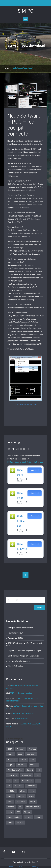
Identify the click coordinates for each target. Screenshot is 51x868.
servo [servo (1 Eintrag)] (10, 801)
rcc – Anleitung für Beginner (19, 661)
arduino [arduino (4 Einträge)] (11, 754)
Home (6, 68)
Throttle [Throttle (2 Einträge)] (27, 812)
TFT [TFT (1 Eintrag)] (18, 812)
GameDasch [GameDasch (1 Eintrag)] (12, 775)
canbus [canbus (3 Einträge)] (24, 759)
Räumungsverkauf (15, 633)
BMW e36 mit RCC (22, 719)
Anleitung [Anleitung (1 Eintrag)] (32, 749)
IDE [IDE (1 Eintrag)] (16, 780)
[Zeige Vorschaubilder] (26, 405)
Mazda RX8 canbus (16, 666)
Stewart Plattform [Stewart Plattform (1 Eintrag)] (33, 807)
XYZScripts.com (37, 867)
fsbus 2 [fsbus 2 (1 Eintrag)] (30, 770)
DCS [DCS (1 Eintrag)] (33, 759)
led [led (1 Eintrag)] (9, 786)
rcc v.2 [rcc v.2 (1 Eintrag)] (32, 791)
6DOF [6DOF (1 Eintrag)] (10, 749)
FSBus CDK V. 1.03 (21, 521)
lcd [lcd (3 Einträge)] (38, 780)
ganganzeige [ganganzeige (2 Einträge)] (26, 775)
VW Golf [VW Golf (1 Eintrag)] (20, 822)
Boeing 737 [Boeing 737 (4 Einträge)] (12, 759)
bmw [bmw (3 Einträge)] (20, 754)
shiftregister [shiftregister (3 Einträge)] (21, 801)
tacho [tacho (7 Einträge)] (10, 812)
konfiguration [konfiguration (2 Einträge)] (27, 780)
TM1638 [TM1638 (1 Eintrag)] (28, 817)
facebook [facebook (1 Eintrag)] (34, 765)
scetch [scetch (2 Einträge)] (31, 796)
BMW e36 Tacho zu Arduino (21, 693)
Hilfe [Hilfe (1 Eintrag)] (38, 775)
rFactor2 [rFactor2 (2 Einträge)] (21, 796)
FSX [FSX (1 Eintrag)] (39, 770)
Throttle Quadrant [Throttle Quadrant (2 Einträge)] (14, 817)
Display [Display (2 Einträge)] (11, 765)
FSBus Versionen (18, 446)
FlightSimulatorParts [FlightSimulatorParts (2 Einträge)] (15, 770)
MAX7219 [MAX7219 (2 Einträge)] (19, 786)
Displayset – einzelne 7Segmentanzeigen (24, 651)
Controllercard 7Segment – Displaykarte (24, 656)
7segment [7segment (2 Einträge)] (20, 749)
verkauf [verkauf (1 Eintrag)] (38, 817)
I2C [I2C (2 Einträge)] (9, 780)
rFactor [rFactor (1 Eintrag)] (11, 796)
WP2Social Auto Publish (16, 867)
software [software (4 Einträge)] (11, 807)
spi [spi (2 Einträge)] (20, 807)
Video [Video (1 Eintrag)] (10, 822)
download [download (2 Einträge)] (22, 765)
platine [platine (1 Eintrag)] (23, 791)
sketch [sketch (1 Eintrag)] (33, 801)
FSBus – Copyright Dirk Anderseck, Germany (25, 462)
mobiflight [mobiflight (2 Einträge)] (12, 791)
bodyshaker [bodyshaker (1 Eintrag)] (31, 754)
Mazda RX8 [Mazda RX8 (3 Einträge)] (31, 786)
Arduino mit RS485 (15, 638)
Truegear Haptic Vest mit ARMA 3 (21, 628)
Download (35, 470)
